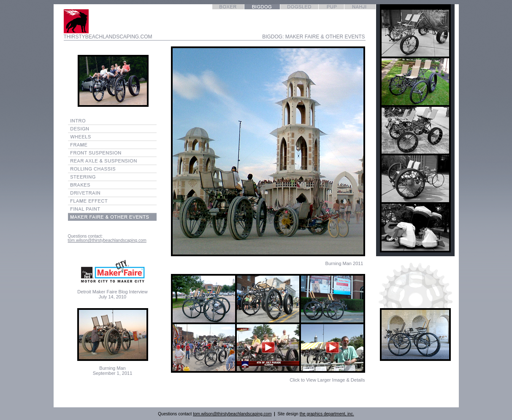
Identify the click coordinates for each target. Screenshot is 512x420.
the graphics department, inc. (327, 414)
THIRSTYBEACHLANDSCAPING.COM (108, 37)
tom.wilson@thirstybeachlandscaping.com (107, 240)
